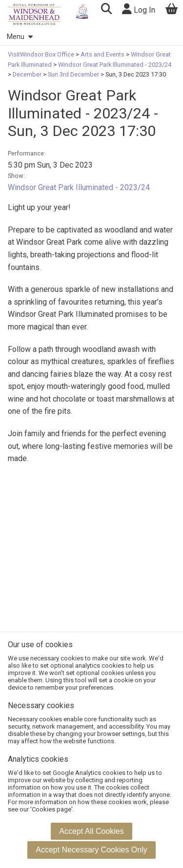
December (27, 74)
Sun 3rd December (73, 74)
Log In (139, 9)
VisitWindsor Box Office (42, 54)
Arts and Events (102, 54)
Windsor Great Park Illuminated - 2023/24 (114, 65)
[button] (106, 10)
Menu (20, 37)
